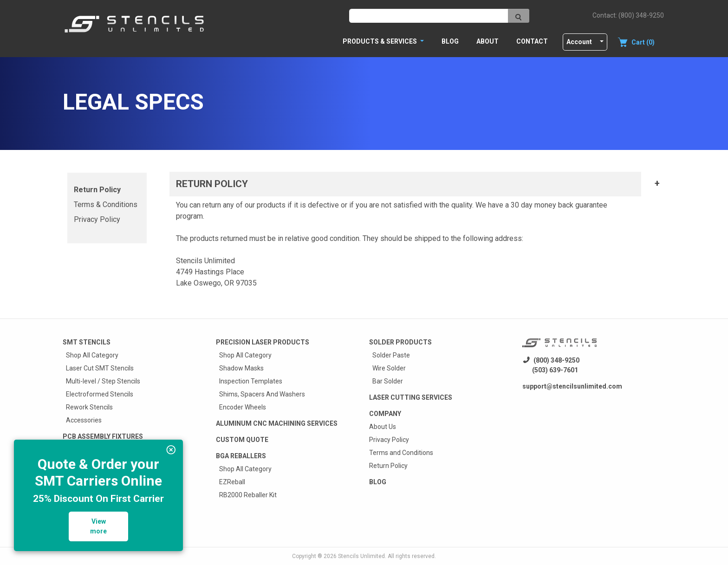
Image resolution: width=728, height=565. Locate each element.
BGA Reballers (241, 456)
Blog (450, 41)
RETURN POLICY (212, 184)
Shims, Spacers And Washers (262, 394)
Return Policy (97, 190)
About (487, 41)
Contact (532, 41)
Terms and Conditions (401, 453)
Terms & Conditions (106, 205)
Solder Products (400, 342)
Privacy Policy (97, 219)
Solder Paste (391, 355)
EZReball (232, 482)
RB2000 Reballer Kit (248, 495)
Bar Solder (388, 381)
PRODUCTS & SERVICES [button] (380, 41)
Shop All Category (92, 355)
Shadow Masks (241, 368)
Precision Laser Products (263, 342)
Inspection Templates (251, 381)
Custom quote (242, 440)
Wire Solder (389, 368)
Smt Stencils (87, 342)
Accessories (84, 420)
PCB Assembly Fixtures (103, 436)
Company (385, 414)
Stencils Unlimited (361, 556)
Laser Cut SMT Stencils (100, 368)
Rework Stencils (89, 407)
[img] (171, 450)
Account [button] (579, 42)
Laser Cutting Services (411, 397)
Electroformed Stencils (100, 394)
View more (98, 526)
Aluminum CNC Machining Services (277, 423)
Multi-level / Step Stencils (103, 381)
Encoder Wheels (243, 407)
